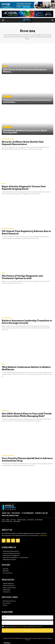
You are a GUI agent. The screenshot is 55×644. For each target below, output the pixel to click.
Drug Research (8, 127)
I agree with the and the (22, 627)
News (5, 66)
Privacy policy (38, 627)
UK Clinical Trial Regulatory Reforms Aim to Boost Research (26, 232)
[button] (3, 20)
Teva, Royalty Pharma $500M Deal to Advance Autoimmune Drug (27, 459)
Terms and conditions (22, 627)
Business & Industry (8, 139)
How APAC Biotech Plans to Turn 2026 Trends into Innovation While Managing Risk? (27, 415)
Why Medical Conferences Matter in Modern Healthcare (26, 368)
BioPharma (5, 411)
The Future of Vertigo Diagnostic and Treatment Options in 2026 (22, 277)
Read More (44, 536)
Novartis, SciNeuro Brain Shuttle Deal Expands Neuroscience (23, 143)
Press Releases (8, 97)
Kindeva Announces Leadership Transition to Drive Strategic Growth (27, 322)
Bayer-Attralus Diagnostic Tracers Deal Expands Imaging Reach (24, 188)
